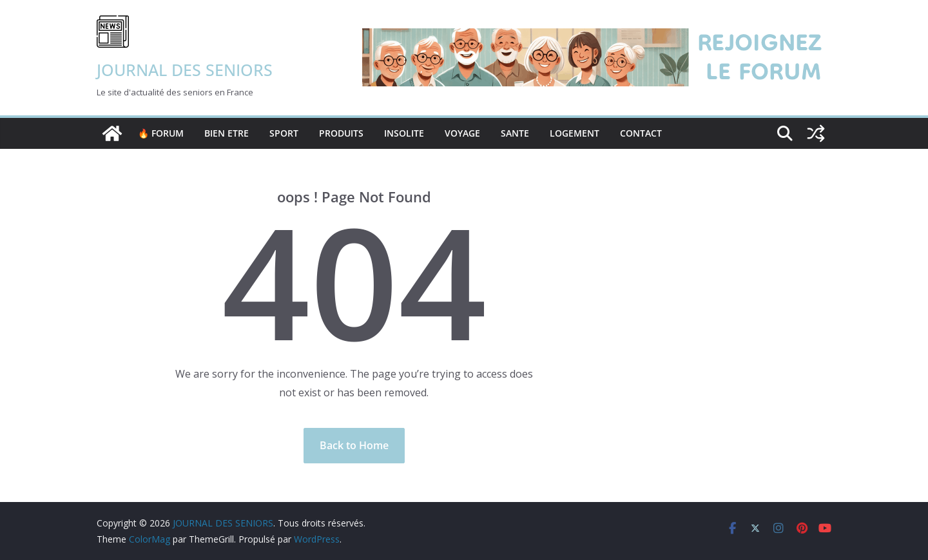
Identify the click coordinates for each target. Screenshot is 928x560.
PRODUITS (341, 133)
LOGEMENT (575, 133)
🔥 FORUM (161, 133)
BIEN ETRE (227, 133)
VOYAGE (462, 133)
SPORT (284, 133)
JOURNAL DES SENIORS (185, 70)
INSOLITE (404, 133)
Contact (641, 133)
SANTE (515, 133)
